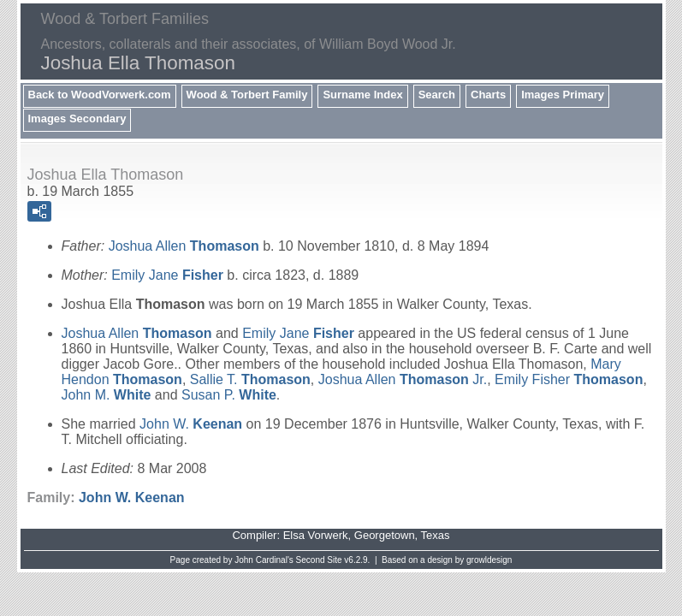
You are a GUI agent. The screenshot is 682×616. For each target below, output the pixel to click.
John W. (191, 424)
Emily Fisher (569, 379)
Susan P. (229, 395)
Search (437, 95)
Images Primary (563, 95)
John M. (107, 395)
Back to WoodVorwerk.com (100, 95)
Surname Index (362, 95)
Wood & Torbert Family (247, 95)
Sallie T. (250, 379)
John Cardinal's (264, 560)
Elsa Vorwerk (316, 535)
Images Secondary (77, 118)
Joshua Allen (184, 246)
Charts (488, 95)
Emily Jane (167, 275)
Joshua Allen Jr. (403, 379)
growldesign (489, 560)
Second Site (319, 560)
